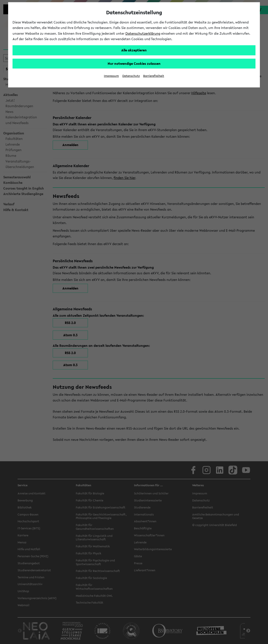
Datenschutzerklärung (143, 33)
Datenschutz (131, 76)
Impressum (111, 76)
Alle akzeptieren (134, 50)
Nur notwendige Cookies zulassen (134, 63)
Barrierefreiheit (154, 76)
